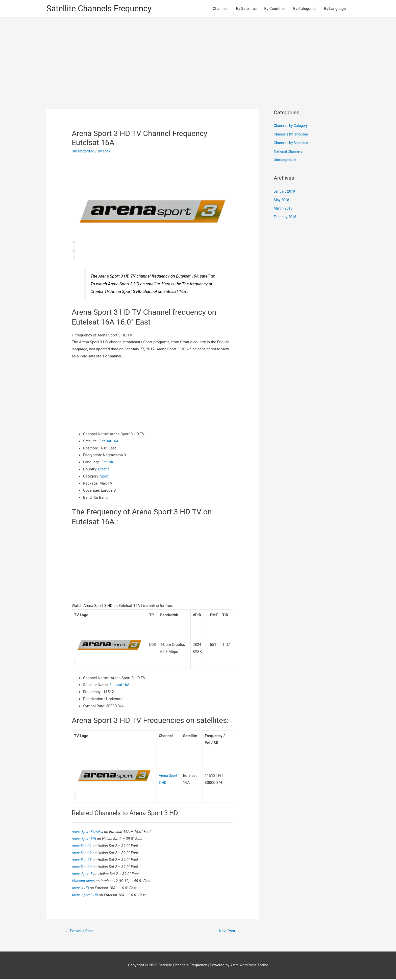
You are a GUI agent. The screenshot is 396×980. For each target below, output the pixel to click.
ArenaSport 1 (83, 846)
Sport (105, 477)
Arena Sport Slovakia (89, 832)
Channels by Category (292, 127)
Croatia (104, 470)
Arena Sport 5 (83, 874)
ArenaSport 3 (83, 860)
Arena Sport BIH (85, 839)
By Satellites (246, 9)
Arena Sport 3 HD (86, 895)
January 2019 (285, 192)
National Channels (289, 152)
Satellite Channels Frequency (103, 9)
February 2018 (286, 218)
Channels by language (292, 135)
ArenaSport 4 (83, 867)
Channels (221, 9)
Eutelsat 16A (109, 442)
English (108, 463)
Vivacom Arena (85, 881)
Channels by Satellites (292, 144)
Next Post (228, 932)
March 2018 (284, 209)
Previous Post (81, 932)
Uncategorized (84, 152)
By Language (335, 9)
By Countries (275, 9)
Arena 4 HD (81, 888)
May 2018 (282, 201)
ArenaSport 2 (83, 853)
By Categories (305, 9)
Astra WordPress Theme (249, 966)
